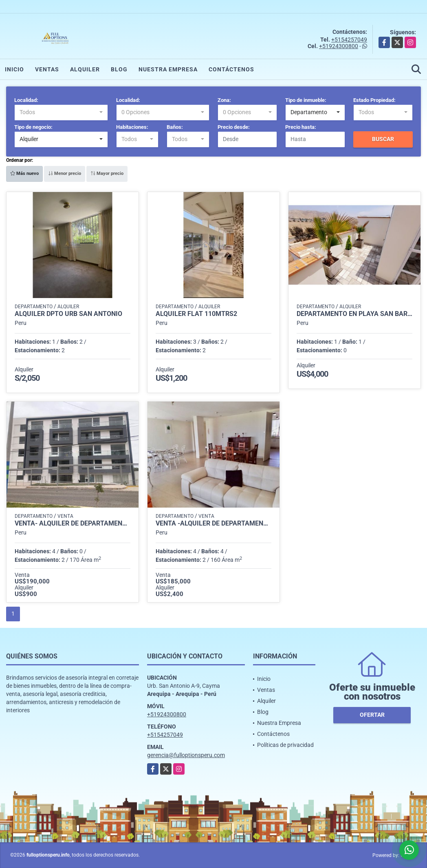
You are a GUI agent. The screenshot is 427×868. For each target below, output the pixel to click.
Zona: (224, 100)
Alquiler (85, 69)
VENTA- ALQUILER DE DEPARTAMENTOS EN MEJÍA (73, 523)
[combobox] (61, 113)
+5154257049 (349, 40)
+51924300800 (339, 46)
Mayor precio (107, 173)
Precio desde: (234, 127)
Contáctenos (231, 69)
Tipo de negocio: (33, 127)
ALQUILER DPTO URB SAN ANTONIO (68, 314)
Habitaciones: (132, 127)
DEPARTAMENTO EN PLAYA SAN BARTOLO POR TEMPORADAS (354, 314)
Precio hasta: (301, 127)
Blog (119, 69)
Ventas (47, 69)
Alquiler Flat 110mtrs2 (196, 314)
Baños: (175, 127)
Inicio (14, 69)
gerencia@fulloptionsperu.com (186, 755)
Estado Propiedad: (374, 100)
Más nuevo (24, 173)
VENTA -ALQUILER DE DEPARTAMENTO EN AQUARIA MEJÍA (213, 523)
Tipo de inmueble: (306, 100)
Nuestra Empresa (168, 69)
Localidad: (26, 100)
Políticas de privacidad (285, 745)
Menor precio (65, 173)
